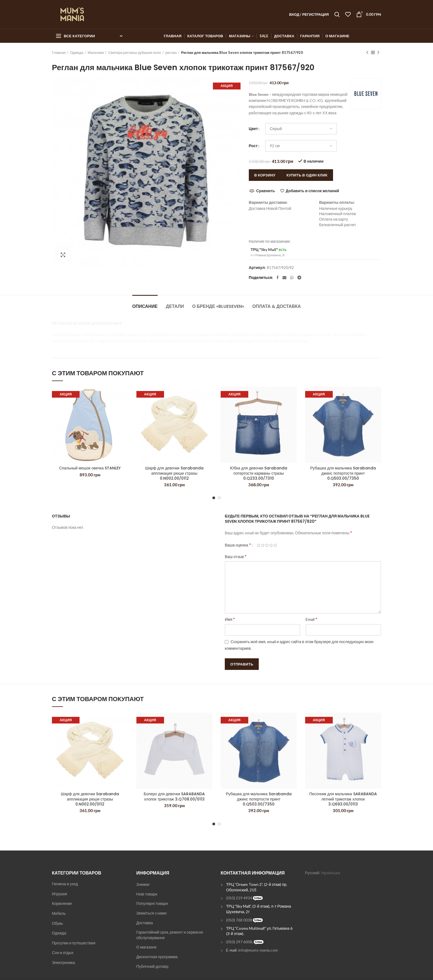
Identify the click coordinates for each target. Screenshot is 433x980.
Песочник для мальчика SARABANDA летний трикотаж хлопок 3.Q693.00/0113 (343, 799)
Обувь (57, 923)
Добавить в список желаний (312, 191)
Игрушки (60, 894)
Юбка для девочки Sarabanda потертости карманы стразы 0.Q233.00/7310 (259, 473)
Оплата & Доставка (277, 306)
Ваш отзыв (236, 556)
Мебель (59, 913)
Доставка (145, 923)
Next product (378, 53)
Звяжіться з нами (151, 913)
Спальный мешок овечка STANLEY (90, 468)
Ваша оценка (238, 545)
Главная (59, 52)
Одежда (76, 52)
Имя (230, 619)
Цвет (253, 129)
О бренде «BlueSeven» (218, 306)
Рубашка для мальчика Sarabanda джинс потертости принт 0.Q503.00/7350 (343, 473)
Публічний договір (152, 966)
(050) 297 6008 (239, 942)
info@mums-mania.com (258, 950)
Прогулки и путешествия (74, 943)
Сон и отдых (63, 953)
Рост (253, 146)
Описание (145, 306)
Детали (175, 306)
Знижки (143, 884)
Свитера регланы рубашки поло (135, 52)
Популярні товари (152, 903)
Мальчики (96, 52)
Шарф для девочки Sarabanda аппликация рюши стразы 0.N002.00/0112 (174, 473)
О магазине (147, 947)
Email (311, 619)
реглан (171, 52)
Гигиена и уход (65, 884)
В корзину (265, 175)
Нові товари (147, 894)
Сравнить (266, 191)
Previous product (367, 53)
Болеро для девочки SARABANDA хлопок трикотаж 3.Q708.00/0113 (174, 796)
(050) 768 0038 (239, 920)
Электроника (64, 962)
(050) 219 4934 (239, 898)
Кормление (62, 903)
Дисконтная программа (157, 957)
